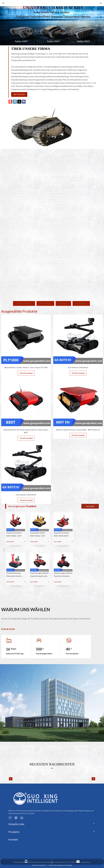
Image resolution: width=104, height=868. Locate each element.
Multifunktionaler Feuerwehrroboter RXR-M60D (14, 576)
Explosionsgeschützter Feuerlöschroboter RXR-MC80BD (63, 576)
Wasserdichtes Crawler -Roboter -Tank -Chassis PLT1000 (26, 367)
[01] (42, 127)
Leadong (69, 865)
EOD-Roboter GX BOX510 (78, 367)
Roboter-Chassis (24, 303)
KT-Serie (63, 303)
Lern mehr (90, 506)
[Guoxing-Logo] (36, 799)
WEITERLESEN (19, 94)
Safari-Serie (45, 303)
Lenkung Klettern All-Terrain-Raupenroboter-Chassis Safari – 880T (26, 431)
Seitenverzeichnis (39, 865)
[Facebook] (10, 818)
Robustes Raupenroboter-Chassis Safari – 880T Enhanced (78, 430)
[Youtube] (22, 818)
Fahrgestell (81, 303)
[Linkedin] (16, 818)
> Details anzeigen (26, 373)
